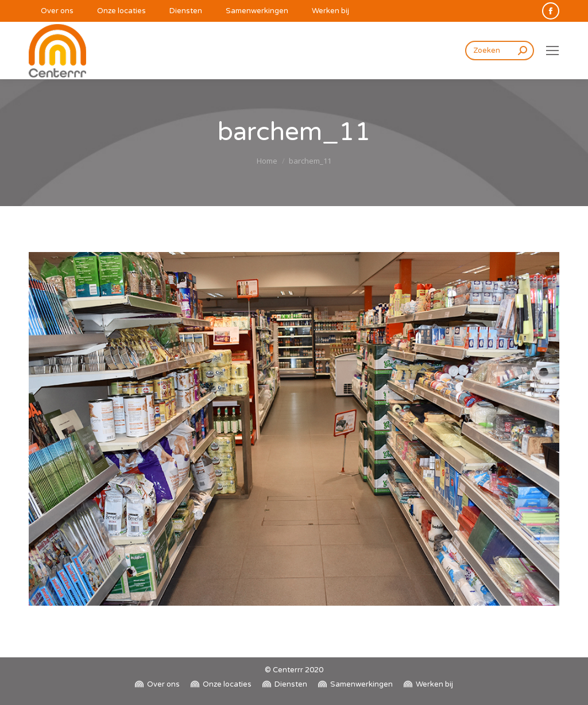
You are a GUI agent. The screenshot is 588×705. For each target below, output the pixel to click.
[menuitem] (51, 11)
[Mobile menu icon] (552, 51)
